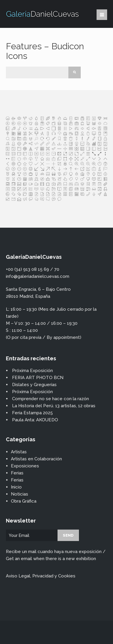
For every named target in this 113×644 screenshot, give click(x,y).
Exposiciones (25, 466)
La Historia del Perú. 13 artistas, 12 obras (54, 406)
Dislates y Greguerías (34, 385)
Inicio (16, 487)
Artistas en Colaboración (36, 459)
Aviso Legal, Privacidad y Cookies (41, 576)
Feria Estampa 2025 (32, 413)
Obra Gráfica (24, 501)
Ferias (17, 473)
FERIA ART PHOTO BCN (38, 378)
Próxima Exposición (32, 371)
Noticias (20, 494)
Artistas (19, 452)
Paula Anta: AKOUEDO (35, 420)
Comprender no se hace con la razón (50, 399)
